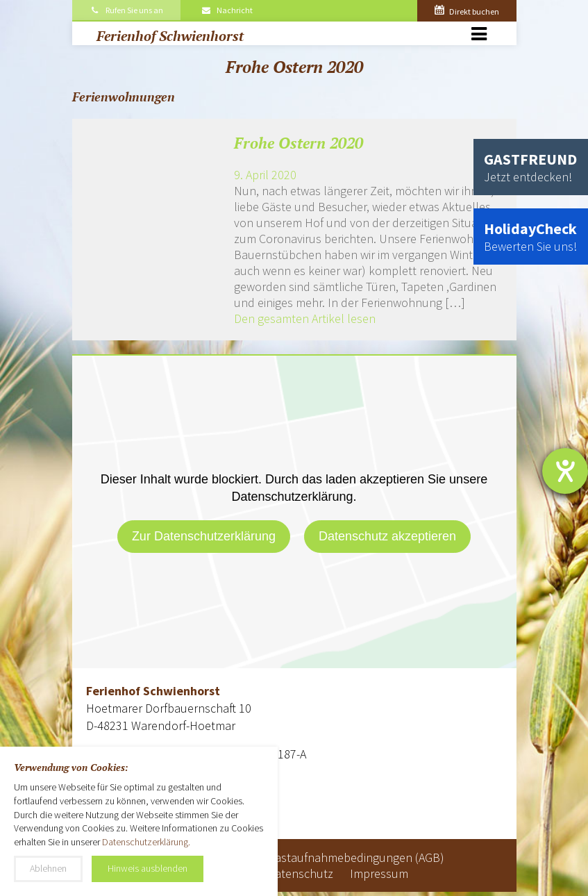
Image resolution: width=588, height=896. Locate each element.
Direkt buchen (467, 11)
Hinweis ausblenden (148, 868)
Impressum (379, 873)
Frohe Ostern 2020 (299, 143)
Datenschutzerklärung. (146, 842)
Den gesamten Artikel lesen (305, 318)
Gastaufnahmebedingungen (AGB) (356, 857)
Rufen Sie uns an (127, 10)
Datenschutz (300, 873)
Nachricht (226, 10)
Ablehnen (48, 868)
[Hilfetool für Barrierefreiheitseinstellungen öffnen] (565, 471)
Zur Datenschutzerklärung (204, 536)
